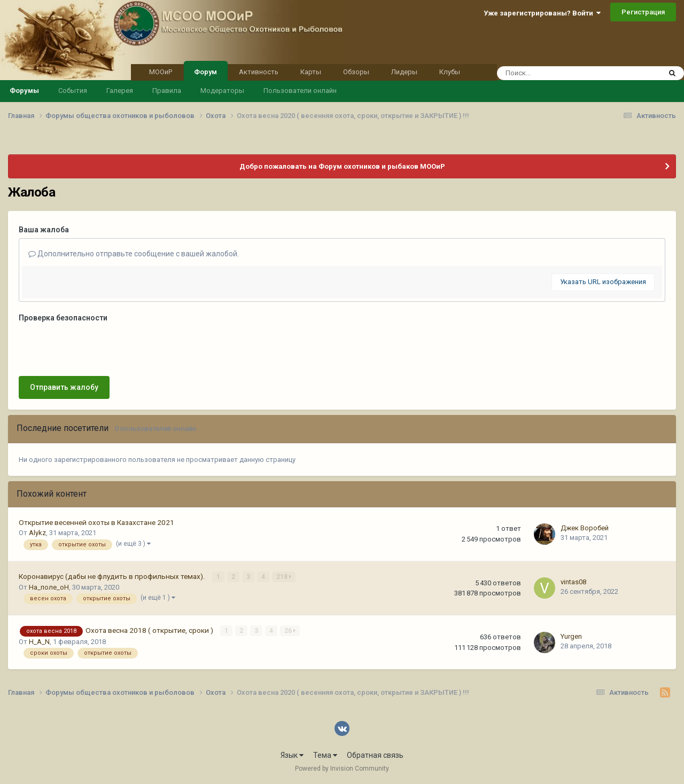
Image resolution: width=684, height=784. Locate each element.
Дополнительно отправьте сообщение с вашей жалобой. (134, 254)
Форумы (24, 91)
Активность (259, 72)
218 (284, 577)
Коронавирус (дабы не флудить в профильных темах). (113, 576)
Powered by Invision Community (342, 769)
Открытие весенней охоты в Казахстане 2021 (96, 522)
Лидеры (404, 72)
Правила (167, 91)
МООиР (161, 72)
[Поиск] (559, 73)
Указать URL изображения (603, 282)
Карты (311, 72)
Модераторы (222, 91)
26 (290, 631)
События (73, 91)
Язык (292, 755)
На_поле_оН (49, 587)
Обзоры (356, 72)
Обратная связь (375, 755)
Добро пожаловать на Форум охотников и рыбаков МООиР (342, 166)
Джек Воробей (585, 528)
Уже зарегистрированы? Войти (542, 13)
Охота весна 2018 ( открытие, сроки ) (150, 630)
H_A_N (39, 642)
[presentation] (100, 347)
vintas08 (573, 582)
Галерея (120, 91)
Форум (205, 71)
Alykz (37, 533)
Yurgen (571, 636)
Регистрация (643, 12)
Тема (325, 755)
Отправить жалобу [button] (64, 387)
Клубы (450, 72)
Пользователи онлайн (300, 91)
